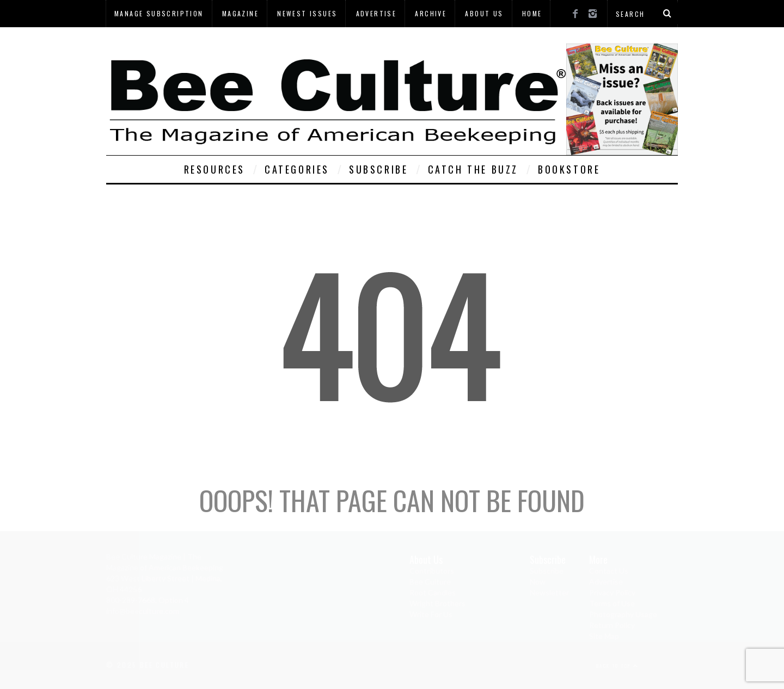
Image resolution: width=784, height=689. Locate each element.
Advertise (376, 13)
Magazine (240, 13)
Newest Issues (307, 13)
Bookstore (569, 169)
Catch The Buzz (473, 169)
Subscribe (378, 169)
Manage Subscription (159, 13)
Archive (431, 13)
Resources (215, 169)
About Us (484, 13)
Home (532, 13)
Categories (297, 169)
